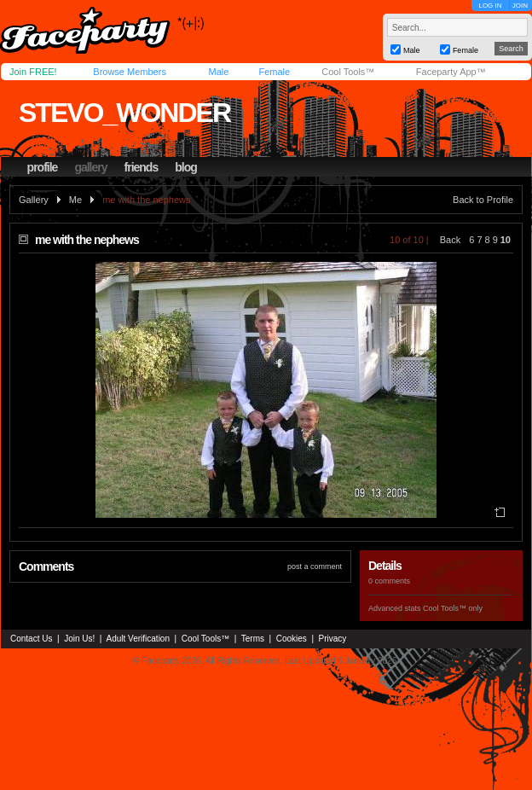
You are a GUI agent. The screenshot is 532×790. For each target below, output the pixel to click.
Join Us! (79, 639)
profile (43, 167)
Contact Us (31, 639)
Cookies (292, 639)
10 (506, 240)
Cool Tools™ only (453, 608)
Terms (253, 639)
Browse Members (130, 72)
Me (75, 200)
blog (186, 167)
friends (142, 167)
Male (218, 72)
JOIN (520, 6)
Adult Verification (138, 639)
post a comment (315, 566)
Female (274, 72)
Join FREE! (33, 72)
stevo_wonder (124, 113)
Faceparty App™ (451, 72)
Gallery (34, 200)
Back (450, 240)
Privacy (333, 639)
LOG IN (490, 6)
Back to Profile (483, 200)
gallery (90, 167)
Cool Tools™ (348, 72)
